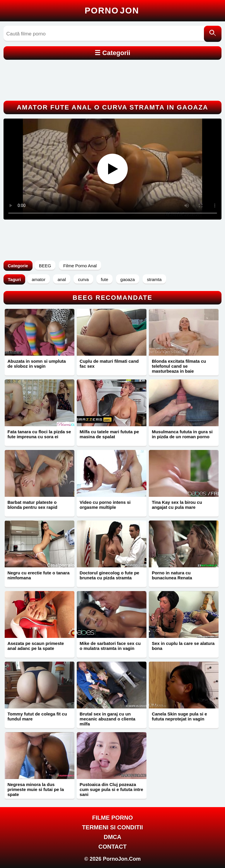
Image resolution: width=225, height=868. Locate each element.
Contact (112, 847)
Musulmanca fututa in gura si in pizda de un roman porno (182, 434)
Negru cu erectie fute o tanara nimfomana (39, 575)
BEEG (45, 266)
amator (39, 279)
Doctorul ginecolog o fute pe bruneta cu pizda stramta (109, 575)
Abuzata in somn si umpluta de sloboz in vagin (37, 364)
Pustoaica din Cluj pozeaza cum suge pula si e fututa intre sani (111, 789)
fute (104, 279)
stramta (154, 279)
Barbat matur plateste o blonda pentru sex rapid (33, 505)
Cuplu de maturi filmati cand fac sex (109, 364)
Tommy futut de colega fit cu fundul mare (37, 716)
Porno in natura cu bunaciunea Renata (172, 575)
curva (83, 279)
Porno (112, 11)
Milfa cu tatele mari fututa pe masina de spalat (109, 434)
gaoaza (128, 279)
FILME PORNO (113, 818)
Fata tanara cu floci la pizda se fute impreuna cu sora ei (39, 434)
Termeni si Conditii (112, 827)
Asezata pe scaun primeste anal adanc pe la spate (36, 646)
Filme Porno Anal (80, 266)
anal (62, 279)
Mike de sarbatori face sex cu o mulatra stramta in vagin (110, 646)
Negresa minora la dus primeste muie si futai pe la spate (36, 789)
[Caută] (213, 34)
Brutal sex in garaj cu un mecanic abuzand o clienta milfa (108, 719)
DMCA (112, 837)
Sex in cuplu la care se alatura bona (183, 646)
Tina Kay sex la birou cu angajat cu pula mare (177, 505)
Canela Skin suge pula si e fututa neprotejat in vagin (179, 716)
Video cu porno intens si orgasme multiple (105, 505)
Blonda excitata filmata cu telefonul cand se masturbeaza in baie (179, 366)
